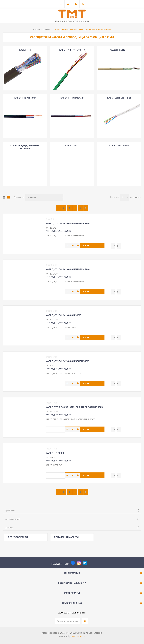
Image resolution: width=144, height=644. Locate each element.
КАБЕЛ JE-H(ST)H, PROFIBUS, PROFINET (25, 147)
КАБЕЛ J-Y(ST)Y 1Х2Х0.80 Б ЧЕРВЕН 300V (68, 223)
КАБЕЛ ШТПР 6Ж (55, 453)
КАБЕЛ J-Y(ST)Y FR (119, 50)
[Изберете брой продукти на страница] (124, 197)
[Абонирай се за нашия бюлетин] (68, 621)
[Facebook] (73, 563)
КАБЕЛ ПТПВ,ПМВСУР (72, 98)
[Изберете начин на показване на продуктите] (44, 197)
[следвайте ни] (85, 563)
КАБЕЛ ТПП (25, 50)
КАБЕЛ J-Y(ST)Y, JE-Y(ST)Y (72, 50)
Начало (36, 29)
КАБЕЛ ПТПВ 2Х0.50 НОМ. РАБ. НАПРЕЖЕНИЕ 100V (74, 407)
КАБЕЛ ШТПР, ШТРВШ (119, 98)
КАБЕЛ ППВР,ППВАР (25, 98)
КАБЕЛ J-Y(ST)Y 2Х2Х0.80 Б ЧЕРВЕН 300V (68, 269)
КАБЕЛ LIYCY (72, 145)
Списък (8, 197)
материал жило (13, 519)
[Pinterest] (91, 563)
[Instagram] (79, 563)
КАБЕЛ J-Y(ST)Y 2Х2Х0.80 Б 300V (63, 315)
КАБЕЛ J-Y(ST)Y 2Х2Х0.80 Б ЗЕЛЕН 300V (67, 361)
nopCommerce (78, 636)
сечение (9, 528)
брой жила (10, 510)
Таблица (4, 197)
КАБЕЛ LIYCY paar (119, 145)
